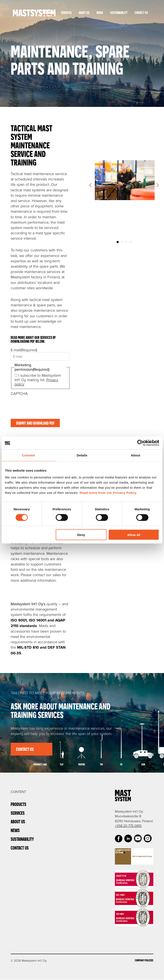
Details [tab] (82, 455)
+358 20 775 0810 (128, 826)
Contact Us (141, 13)
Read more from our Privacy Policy (108, 492)
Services (66, 13)
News (100, 13)
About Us (84, 13)
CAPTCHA (19, 393)
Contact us (25, 749)
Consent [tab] (29, 455)
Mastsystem (34, 13)
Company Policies (144, 961)
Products (48, 13)
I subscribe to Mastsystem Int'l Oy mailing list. (38, 380)
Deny (81, 535)
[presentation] (43, 404)
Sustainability (119, 13)
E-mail (24, 350)
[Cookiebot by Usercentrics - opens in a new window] (140, 443)
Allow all (134, 535)
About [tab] (136, 455)
